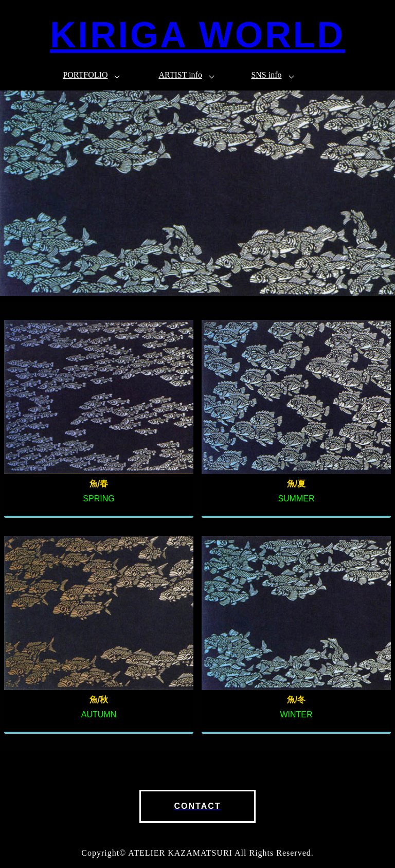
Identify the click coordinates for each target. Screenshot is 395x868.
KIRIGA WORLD (197, 35)
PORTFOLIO (85, 75)
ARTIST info (180, 75)
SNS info (266, 75)
